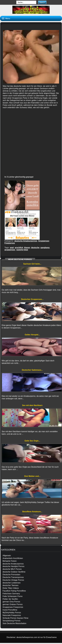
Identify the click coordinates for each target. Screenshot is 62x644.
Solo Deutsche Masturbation (14, 623)
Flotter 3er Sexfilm (10, 599)
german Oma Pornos (11, 602)
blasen (27, 248)
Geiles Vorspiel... (32, 335)
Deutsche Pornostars (11, 575)
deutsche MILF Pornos (12, 569)
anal (12, 248)
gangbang (45, 248)
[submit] (42, 2)
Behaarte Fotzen (10, 561)
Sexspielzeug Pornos (11, 621)
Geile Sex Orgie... (32, 441)
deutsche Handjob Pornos (13, 566)
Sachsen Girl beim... (32, 264)
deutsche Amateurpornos (26, 241)
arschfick (19, 248)
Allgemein (7, 556)
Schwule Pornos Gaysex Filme (15, 618)
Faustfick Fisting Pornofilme (14, 591)
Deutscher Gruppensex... (32, 299)
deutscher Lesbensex (12, 583)
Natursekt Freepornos (12, 615)
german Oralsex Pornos (13, 604)
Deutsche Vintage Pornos (13, 580)
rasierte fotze (22, 250)
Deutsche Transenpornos (13, 577)
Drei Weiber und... (32, 476)
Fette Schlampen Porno (13, 596)
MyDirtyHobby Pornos (12, 613)
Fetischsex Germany (11, 594)
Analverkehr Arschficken (13, 558)
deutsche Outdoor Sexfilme (14, 572)
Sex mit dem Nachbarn (32, 405)
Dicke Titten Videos (11, 588)
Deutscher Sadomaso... (32, 370)
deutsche (35, 248)
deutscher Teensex (11, 585)
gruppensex (10, 250)
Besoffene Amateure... (32, 512)
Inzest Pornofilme (10, 610)
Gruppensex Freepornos (13, 607)
